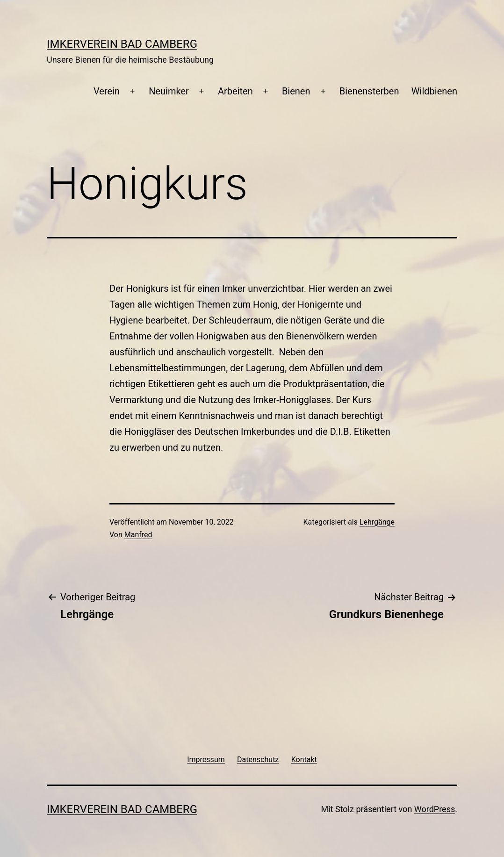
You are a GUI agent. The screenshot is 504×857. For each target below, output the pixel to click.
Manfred (138, 535)
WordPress (435, 809)
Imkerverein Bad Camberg (122, 44)
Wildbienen (434, 91)
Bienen (296, 91)
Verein (107, 91)
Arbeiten (235, 91)
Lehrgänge (377, 522)
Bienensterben (369, 91)
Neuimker (169, 91)
